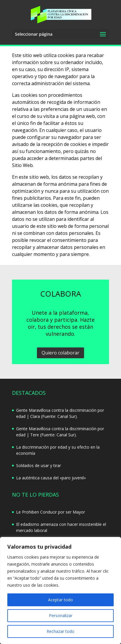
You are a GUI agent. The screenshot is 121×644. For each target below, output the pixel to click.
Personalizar (61, 615)
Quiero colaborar (60, 353)
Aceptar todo (60, 600)
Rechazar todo (60, 631)
